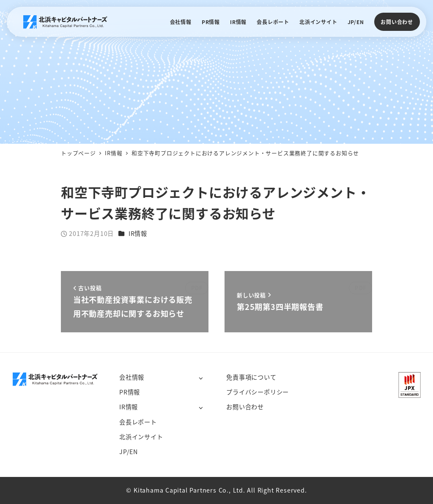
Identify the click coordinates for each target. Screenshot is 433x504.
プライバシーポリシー (258, 392)
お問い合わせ (397, 22)
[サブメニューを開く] (201, 378)
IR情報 (138, 233)
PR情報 (130, 392)
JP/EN (129, 452)
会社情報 (132, 377)
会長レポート (138, 422)
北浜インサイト (141, 437)
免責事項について (251, 377)
